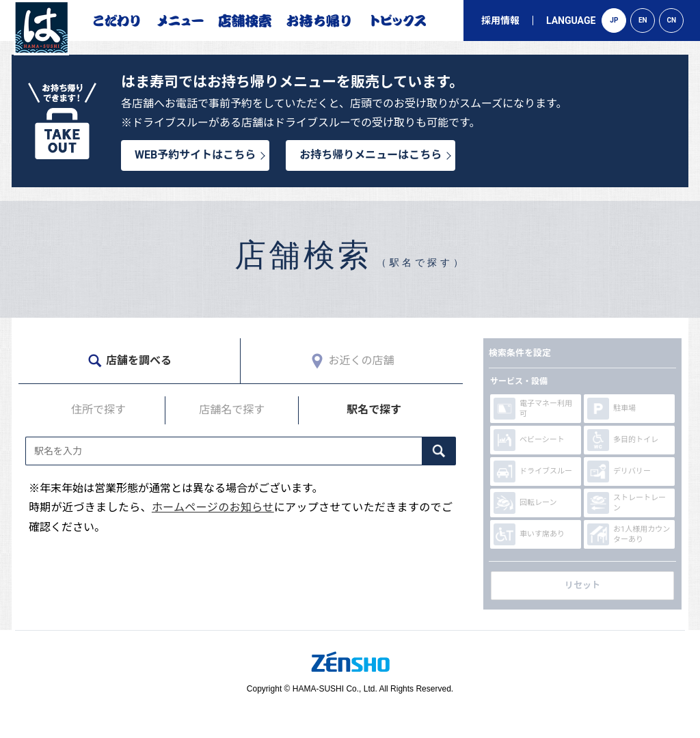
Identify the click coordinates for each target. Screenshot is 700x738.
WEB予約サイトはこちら (195, 155)
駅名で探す (374, 410)
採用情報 (500, 20)
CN (672, 20)
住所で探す (98, 410)
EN (643, 20)
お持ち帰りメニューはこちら (371, 155)
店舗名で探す (232, 410)
